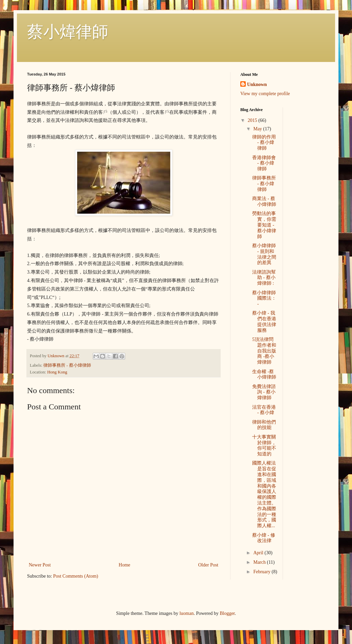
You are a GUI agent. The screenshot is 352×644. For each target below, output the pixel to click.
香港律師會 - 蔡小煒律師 (264, 163)
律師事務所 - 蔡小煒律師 (67, 365)
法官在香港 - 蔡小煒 (264, 410)
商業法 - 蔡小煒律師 (264, 201)
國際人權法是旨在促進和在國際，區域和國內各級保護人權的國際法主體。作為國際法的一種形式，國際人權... (264, 494)
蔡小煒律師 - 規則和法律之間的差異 (264, 254)
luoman (186, 613)
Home (125, 565)
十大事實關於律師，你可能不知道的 (264, 445)
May (258, 129)
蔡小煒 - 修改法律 (264, 538)
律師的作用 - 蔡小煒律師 (264, 143)
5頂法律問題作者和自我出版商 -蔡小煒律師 (264, 351)
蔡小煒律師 (68, 32)
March (260, 562)
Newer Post (40, 565)
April (259, 553)
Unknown (257, 84)
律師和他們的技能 (264, 425)
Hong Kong (57, 372)
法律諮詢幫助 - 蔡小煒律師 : (264, 278)
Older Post (208, 565)
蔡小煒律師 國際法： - (264, 298)
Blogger (227, 613)
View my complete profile (265, 94)
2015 (253, 120)
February (262, 572)
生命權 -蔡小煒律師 (264, 374)
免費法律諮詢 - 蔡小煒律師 (264, 392)
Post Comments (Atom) (76, 576)
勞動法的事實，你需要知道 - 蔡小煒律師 (264, 225)
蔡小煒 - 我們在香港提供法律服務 (264, 321)
